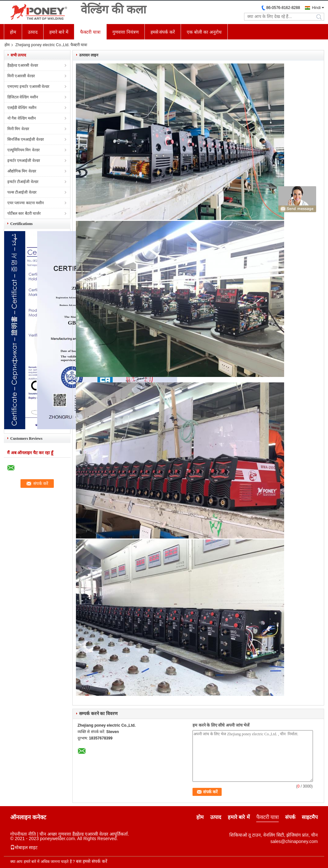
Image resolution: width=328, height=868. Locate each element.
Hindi (316, 8)
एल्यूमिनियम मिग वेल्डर (24, 150)
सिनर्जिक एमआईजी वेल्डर (26, 139)
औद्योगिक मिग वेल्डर (22, 171)
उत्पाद (33, 32)
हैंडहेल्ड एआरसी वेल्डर (23, 65)
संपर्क (290, 817)
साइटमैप (310, 817)
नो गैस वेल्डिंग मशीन (22, 118)
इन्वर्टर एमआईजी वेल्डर (24, 161)
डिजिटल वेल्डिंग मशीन (23, 97)
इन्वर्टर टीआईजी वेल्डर (23, 182)
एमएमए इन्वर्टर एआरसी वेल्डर (28, 87)
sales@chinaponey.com (294, 841)
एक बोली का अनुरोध (204, 32)
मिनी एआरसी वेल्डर (21, 76)
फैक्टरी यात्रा (90, 32)
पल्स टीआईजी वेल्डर (22, 192)
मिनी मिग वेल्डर (18, 129)
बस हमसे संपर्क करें (92, 861)
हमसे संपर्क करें (163, 32)
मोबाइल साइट (24, 847)
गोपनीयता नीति (23, 834)
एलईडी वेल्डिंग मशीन (22, 108)
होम (13, 32)
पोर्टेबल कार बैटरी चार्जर (24, 213)
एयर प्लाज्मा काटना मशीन (26, 203)
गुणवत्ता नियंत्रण (126, 32)
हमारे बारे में (59, 32)
